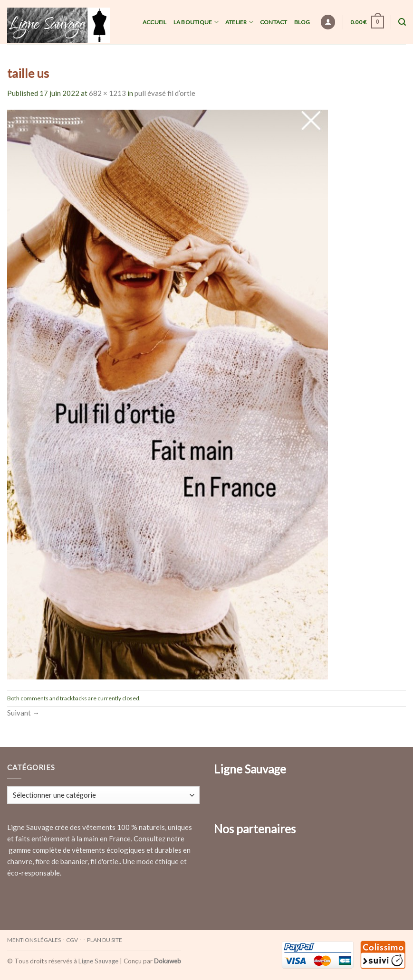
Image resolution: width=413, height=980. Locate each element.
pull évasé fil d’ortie (165, 93)
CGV (72, 940)
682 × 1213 (107, 93)
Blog (302, 22)
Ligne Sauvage (98, 961)
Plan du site (105, 940)
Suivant (23, 713)
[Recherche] (402, 22)
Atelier (239, 22)
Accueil (155, 22)
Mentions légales (34, 940)
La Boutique (196, 22)
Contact (274, 22)
